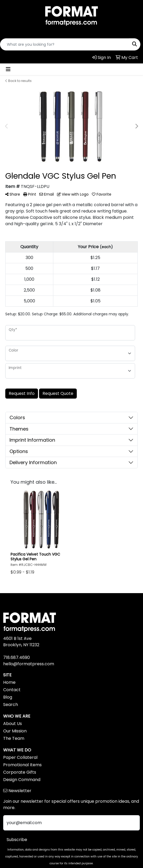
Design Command (22, 780)
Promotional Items (22, 765)
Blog (8, 697)
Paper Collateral (20, 757)
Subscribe (17, 840)
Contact (12, 690)
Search (11, 705)
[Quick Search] (65, 44)
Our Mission (15, 731)
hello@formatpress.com (29, 664)
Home (9, 682)
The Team (14, 738)
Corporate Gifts (20, 772)
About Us (13, 724)
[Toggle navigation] (8, 69)
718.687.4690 (16, 657)
